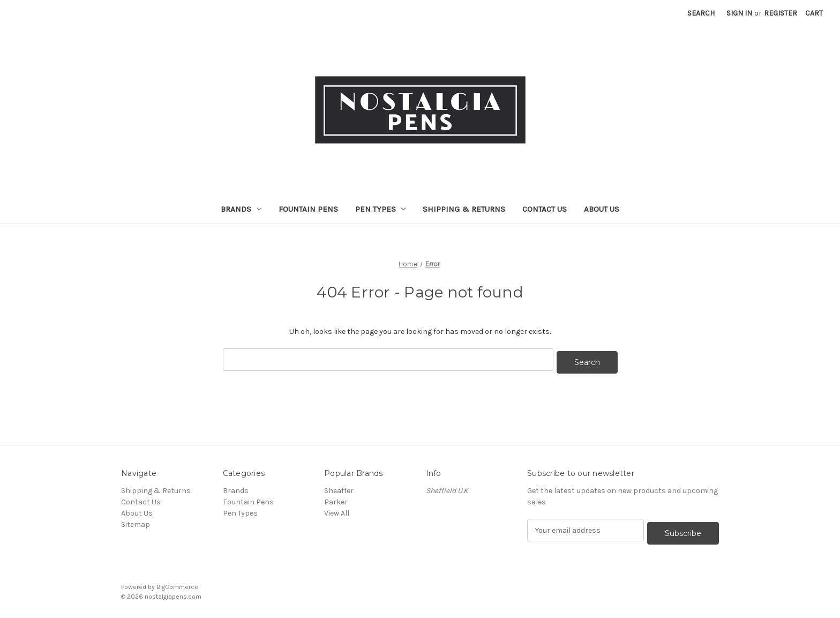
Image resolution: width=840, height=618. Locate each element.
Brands (241, 209)
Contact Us (545, 209)
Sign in (739, 13)
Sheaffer (339, 488)
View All (337, 511)
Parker (337, 499)
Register (781, 13)
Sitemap (136, 522)
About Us (602, 209)
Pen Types (381, 209)
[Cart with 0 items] (814, 13)
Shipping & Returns (464, 209)
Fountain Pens (308, 209)
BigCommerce (177, 581)
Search (701, 13)
